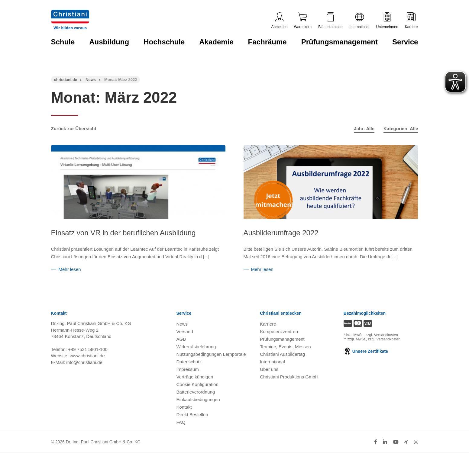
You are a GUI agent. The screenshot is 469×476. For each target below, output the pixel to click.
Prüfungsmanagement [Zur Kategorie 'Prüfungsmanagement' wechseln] (340, 42)
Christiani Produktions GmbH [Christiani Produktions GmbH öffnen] (289, 392)
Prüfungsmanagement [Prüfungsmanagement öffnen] (282, 354)
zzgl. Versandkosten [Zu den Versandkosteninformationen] (382, 350)
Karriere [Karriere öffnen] (268, 339)
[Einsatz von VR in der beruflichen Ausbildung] (138, 191)
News (91, 80)
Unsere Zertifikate (366, 366)
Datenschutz (189, 376)
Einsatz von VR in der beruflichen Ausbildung (123, 233)
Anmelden (280, 21)
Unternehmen (387, 21)
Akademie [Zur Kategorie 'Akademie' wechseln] (216, 42)
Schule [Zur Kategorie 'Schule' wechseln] (63, 42)
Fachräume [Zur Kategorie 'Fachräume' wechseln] (267, 42)
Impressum (188, 384)
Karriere (411, 21)
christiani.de (66, 80)
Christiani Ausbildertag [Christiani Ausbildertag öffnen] (282, 369)
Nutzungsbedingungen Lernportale (211, 369)
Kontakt (184, 422)
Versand (185, 346)
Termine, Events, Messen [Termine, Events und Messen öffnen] (285, 361)
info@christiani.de (84, 377)
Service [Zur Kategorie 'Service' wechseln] (405, 42)
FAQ (181, 437)
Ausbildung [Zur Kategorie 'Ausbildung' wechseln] (109, 42)
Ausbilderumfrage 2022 (265, 233)
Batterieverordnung (196, 407)
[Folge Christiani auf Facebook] (376, 457)
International (360, 21)
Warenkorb (303, 21)
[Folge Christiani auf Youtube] (396, 457)
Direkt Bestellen (192, 429)
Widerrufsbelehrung (196, 361)
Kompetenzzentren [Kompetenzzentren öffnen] (279, 346)
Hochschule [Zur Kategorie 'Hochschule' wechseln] (164, 42)
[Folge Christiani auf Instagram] (416, 457)
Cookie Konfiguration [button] (197, 399)
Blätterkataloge (330, 21)
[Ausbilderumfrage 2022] (315, 194)
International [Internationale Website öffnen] (272, 376)
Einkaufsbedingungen (198, 414)
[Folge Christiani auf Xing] (406, 457)
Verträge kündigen (195, 392)
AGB (181, 354)
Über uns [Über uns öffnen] (269, 384)
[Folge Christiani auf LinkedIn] (385, 457)
